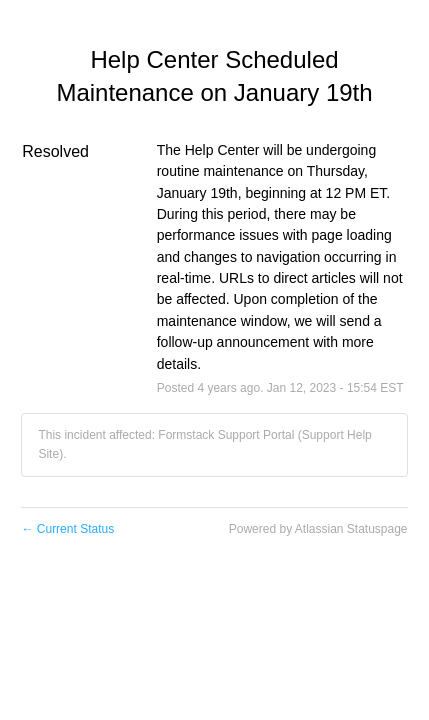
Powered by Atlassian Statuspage (318, 529)
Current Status (67, 529)
